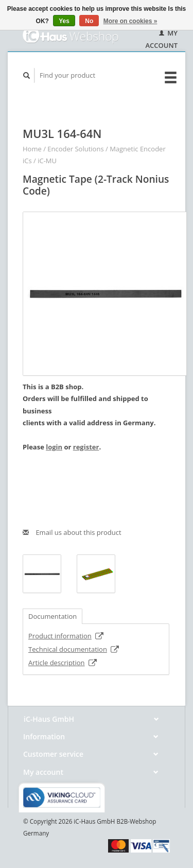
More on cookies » (130, 21)
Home (32, 149)
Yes (64, 21)
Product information (66, 636)
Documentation (52, 616)
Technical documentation (74, 649)
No (89, 21)
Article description (63, 663)
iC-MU (47, 161)
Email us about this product (72, 532)
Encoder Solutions (75, 149)
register (86, 447)
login (54, 447)
